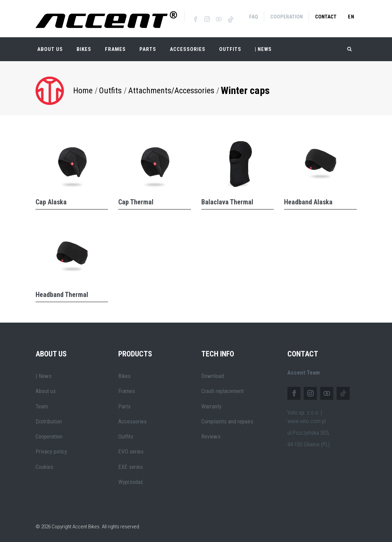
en (351, 17)
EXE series (131, 465)
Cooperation (287, 17)
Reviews (211, 435)
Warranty (211, 405)
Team (42, 405)
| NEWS (263, 48)
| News (44, 375)
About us (46, 390)
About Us (50, 48)
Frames (115, 48)
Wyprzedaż (131, 480)
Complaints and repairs (227, 420)
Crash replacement (222, 390)
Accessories (188, 48)
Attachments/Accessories (171, 89)
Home (83, 89)
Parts (148, 48)
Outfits (230, 48)
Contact (326, 17)
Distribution (49, 420)
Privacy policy (51, 450)
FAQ (254, 17)
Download (213, 375)
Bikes (84, 48)
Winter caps (245, 89)
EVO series (131, 450)
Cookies (44, 465)
